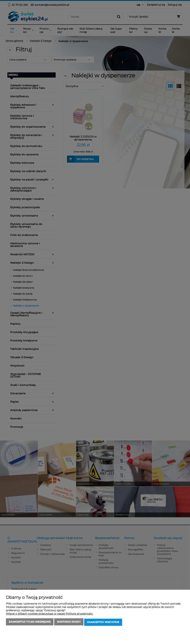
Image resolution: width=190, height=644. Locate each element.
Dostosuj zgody (69, 623)
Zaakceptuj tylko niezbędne (30, 623)
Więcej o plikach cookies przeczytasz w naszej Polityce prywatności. (50, 614)
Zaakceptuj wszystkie (103, 623)
